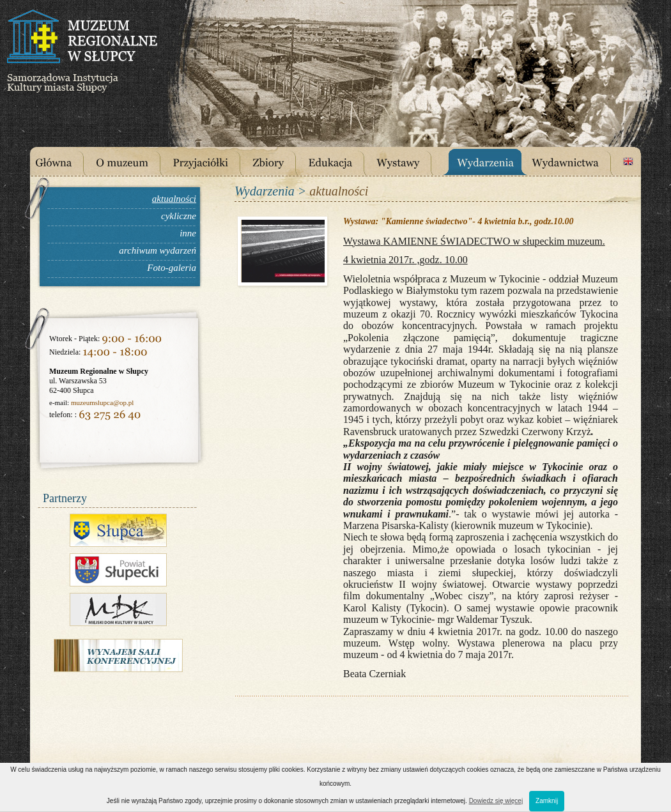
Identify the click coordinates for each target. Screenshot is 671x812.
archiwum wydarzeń (158, 250)
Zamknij (547, 801)
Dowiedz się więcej (496, 801)
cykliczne (179, 216)
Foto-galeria (172, 268)
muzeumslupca (92, 402)
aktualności (174, 199)
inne (188, 233)
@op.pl (123, 402)
